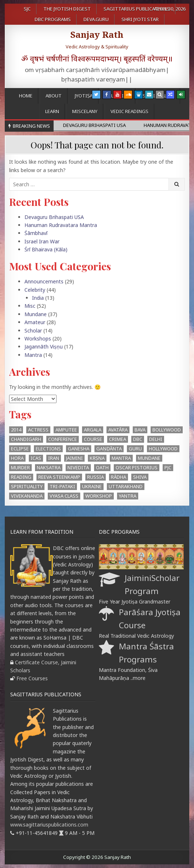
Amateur (35, 322)
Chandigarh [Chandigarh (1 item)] (26, 439)
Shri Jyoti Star (140, 19)
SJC (27, 9)
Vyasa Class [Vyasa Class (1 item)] (64, 496)
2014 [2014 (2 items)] (16, 430)
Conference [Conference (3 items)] (63, 439)
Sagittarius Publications (137, 9)
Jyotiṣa (84, 96)
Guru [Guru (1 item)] (135, 449)
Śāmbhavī (36, 233)
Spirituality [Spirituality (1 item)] (27, 486)
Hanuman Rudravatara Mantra (61, 225)
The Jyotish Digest (67, 9)
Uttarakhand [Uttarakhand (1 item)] (126, 486)
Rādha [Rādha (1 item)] (119, 477)
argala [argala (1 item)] (93, 430)
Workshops (38, 339)
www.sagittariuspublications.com (49, 825)
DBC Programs (53, 19)
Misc (30, 306)
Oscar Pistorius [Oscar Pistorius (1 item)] (137, 467)
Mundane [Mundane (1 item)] (149, 458)
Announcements (44, 281)
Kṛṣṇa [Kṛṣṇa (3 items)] (97, 458)
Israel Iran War (42, 241)
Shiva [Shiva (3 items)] (140, 477)
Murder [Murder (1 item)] (20, 467)
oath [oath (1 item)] (102, 467)
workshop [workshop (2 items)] (99, 496)
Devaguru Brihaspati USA (54, 217)
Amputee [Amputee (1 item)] (66, 430)
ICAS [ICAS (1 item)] (36, 458)
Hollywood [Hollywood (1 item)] (163, 449)
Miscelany (85, 111)
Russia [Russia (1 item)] (96, 477)
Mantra (33, 355)
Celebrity (35, 290)
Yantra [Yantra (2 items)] (128, 496)
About (54, 96)
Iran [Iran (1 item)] (54, 458)
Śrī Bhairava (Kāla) (46, 249)
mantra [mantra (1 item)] (121, 458)
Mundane (36, 314)
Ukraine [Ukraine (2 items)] (92, 486)
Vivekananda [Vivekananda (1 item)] (27, 496)
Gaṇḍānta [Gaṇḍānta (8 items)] (109, 449)
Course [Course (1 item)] (93, 439)
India (38, 298)
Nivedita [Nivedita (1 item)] (78, 467)
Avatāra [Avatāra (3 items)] (118, 430)
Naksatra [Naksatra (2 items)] (49, 467)
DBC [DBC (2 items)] (138, 439)
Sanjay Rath (97, 34)
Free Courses (32, 678)
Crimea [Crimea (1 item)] (118, 439)
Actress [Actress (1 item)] (38, 430)
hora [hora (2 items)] (17, 458)
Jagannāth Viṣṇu (44, 347)
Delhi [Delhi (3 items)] (156, 439)
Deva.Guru (96, 19)
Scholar (33, 331)
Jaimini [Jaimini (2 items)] (74, 458)
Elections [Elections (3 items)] (48, 449)
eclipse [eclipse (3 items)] (20, 449)
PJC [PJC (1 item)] (168, 467)
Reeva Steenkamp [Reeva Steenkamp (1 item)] (59, 477)
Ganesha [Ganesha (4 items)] (79, 449)
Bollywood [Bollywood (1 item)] (167, 430)
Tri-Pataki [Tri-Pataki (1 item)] (62, 486)
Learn (52, 111)
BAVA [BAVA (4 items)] (140, 430)
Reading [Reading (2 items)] (21, 477)
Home (26, 96)
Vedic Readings (129, 111)
